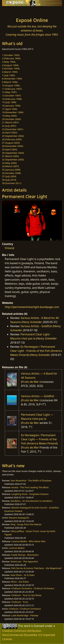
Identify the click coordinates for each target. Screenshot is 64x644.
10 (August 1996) (11, 85)
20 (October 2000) (11, 119)
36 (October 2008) (11, 173)
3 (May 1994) (9, 62)
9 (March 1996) (10, 82)
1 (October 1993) (11, 55)
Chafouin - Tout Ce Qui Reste (26, 595)
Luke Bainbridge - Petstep (25, 615)
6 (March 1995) (10, 72)
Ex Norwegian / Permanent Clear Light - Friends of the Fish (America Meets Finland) (36, 351)
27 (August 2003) (11, 143)
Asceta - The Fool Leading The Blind (30, 487)
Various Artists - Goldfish (36, 326)
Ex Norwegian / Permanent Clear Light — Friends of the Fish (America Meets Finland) (39, 439)
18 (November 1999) (13, 112)
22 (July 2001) (9, 126)
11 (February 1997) (12, 89)
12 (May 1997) (9, 92)
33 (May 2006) (9, 163)
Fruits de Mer (30, 382)
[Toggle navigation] (11, 11)
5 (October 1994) (11, 68)
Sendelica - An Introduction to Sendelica (31, 501)
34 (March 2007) (10, 166)
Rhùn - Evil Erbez (20, 582)
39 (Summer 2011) (12, 183)
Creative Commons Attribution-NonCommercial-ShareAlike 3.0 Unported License (29, 635)
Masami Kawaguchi (19, 518)
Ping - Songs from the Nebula (26, 524)
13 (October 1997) (11, 96)
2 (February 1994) (11, 58)
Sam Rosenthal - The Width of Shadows (31, 481)
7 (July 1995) (8, 75)
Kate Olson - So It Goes (23, 575)
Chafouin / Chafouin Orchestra (25, 609)
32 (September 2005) (13, 160)
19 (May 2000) (9, 116)
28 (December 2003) (13, 146)
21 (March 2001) (10, 122)
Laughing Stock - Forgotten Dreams (30, 494)
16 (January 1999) (11, 106)
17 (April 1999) (10, 109)
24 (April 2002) (10, 132)
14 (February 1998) (12, 99)
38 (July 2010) (9, 180)
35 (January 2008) (11, 170)
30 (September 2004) (13, 153)
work (27, 626)
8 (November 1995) (12, 79)
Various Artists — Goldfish (38, 396)
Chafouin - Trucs (20, 602)
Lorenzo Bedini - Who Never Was (28, 541)
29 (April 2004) (10, 149)
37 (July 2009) (9, 176)
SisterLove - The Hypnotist (24, 561)
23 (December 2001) (13, 129)
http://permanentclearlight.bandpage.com (32, 307)
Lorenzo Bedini (17, 548)
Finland (9, 248)
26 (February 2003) (12, 139)
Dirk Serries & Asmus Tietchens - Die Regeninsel (36, 568)
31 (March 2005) (10, 156)
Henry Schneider (32, 322)
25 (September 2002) (13, 136)
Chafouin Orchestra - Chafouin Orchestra (33, 588)
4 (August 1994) (10, 65)
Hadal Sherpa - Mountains (25, 555)
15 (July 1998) (9, 102)
